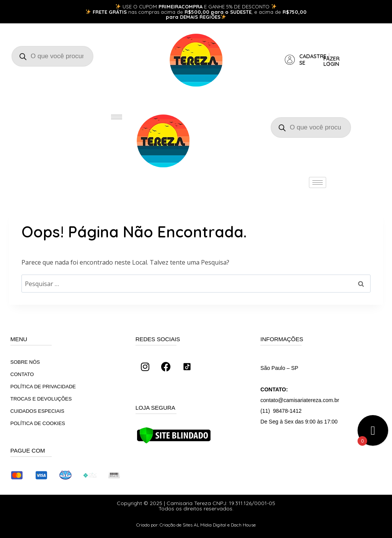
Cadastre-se (314, 60)
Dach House (243, 525)
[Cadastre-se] (290, 60)
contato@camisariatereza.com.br (300, 400)
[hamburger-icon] (117, 117)
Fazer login (332, 61)
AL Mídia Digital (210, 525)
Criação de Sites (176, 525)
